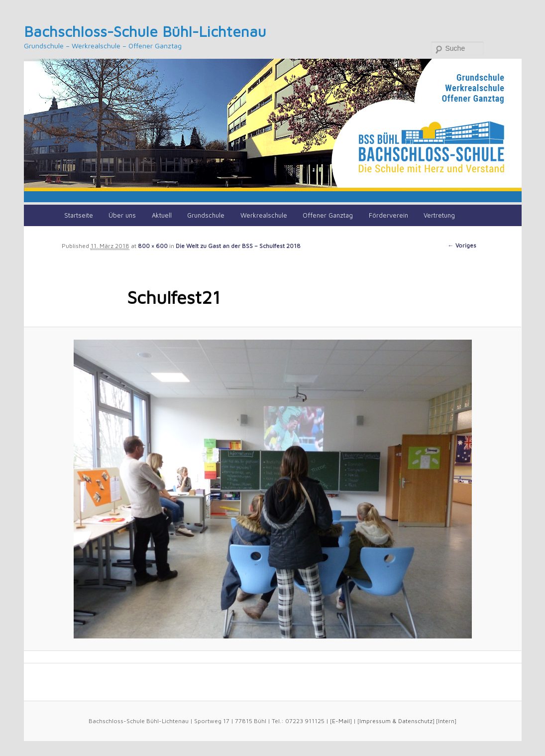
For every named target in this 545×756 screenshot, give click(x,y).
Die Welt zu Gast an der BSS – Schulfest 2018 (238, 246)
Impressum (375, 721)
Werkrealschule (264, 215)
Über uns (122, 215)
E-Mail (341, 721)
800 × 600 (153, 246)
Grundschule (206, 215)
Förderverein (388, 215)
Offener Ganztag (328, 215)
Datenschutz (415, 721)
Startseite (79, 215)
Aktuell (162, 215)
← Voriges (462, 245)
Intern (446, 721)
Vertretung (439, 215)
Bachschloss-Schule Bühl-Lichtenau (145, 31)
